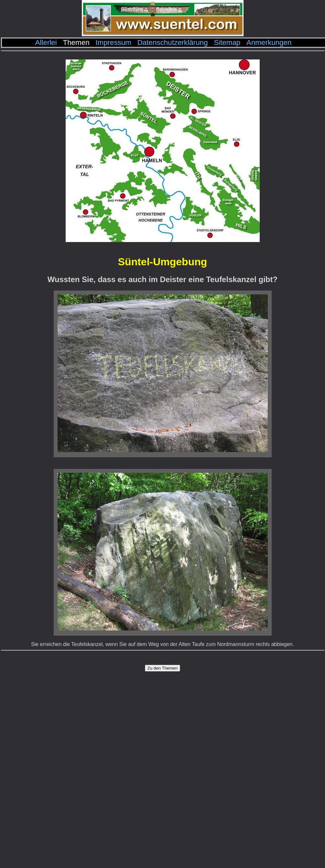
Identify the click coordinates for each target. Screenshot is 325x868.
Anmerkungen (269, 42)
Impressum (113, 42)
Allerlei (46, 42)
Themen (76, 42)
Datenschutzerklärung (173, 42)
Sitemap (227, 42)
